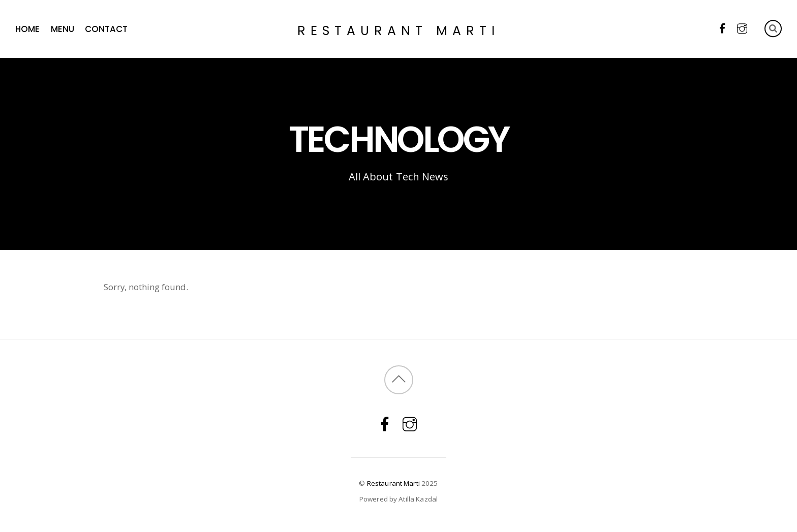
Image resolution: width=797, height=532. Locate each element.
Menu (63, 29)
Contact (106, 29)
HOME (27, 29)
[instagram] (742, 27)
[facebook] (723, 27)
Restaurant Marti (393, 483)
